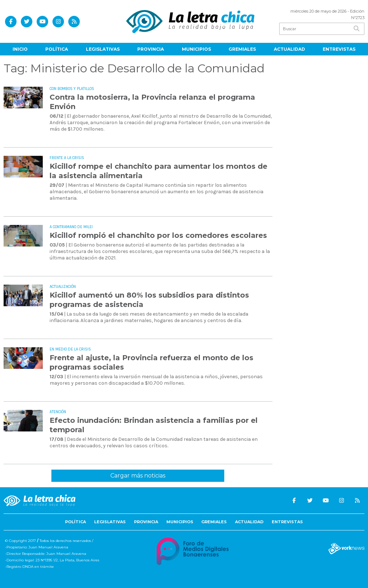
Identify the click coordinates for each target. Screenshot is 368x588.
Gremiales (242, 49)
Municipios (196, 49)
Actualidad (289, 49)
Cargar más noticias (138, 476)
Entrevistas (339, 49)
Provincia (151, 49)
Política (57, 49)
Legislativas (103, 49)
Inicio (20, 49)
